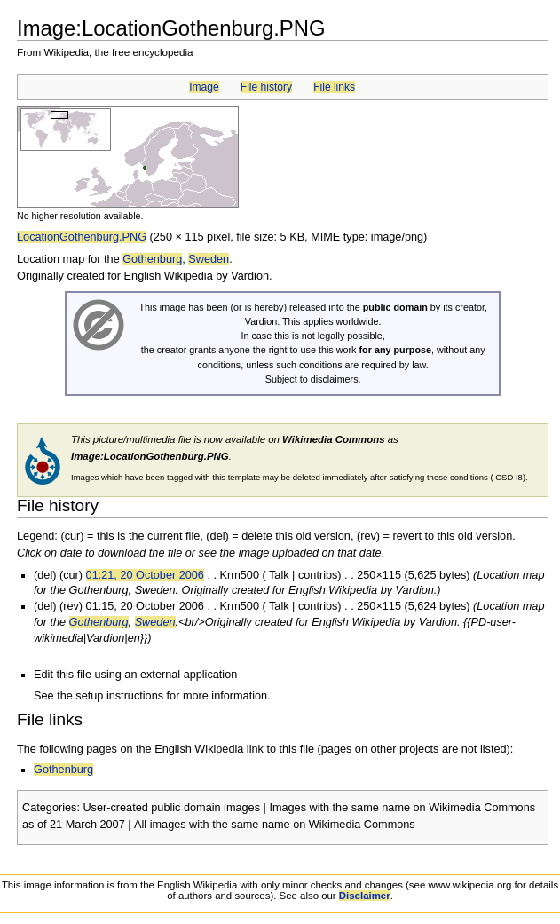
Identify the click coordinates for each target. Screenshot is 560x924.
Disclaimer (365, 896)
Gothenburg (152, 259)
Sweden (209, 259)
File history (266, 87)
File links (334, 87)
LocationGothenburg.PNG (82, 237)
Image (204, 87)
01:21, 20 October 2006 (145, 575)
